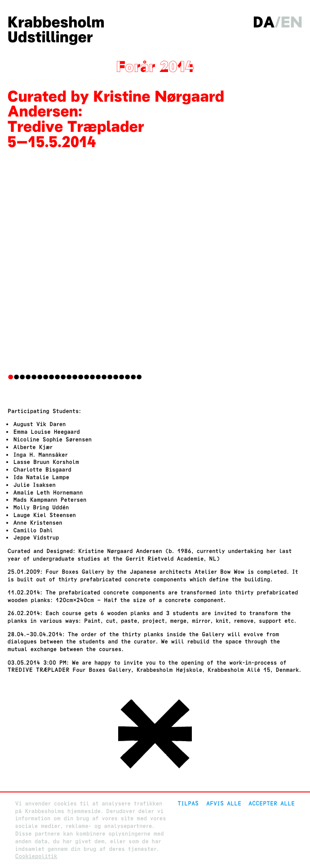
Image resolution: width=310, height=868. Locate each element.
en (292, 22)
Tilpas (188, 803)
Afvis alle (224, 803)
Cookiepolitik (36, 856)
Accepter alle (272, 803)
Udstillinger (50, 37)
